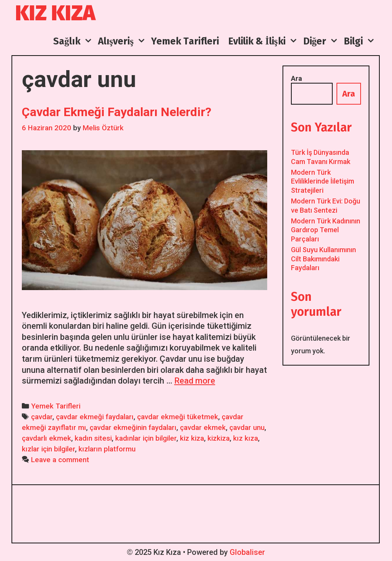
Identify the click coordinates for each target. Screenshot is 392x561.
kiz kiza (192, 438)
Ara (296, 78)
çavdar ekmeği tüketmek (178, 417)
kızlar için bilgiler (48, 449)
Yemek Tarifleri (56, 406)
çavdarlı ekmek (47, 438)
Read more (195, 381)
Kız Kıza (55, 13)
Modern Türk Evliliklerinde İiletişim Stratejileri (323, 181)
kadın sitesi (93, 438)
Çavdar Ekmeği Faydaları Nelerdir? (117, 112)
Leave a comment (60, 460)
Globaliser (247, 552)
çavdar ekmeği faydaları (95, 417)
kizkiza (219, 438)
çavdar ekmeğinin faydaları (133, 428)
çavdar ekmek (203, 428)
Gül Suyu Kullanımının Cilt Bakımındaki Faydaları (323, 259)
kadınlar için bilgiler (146, 438)
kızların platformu (107, 449)
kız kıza (246, 438)
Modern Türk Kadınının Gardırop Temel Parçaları (326, 230)
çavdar (42, 417)
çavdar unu (247, 428)
